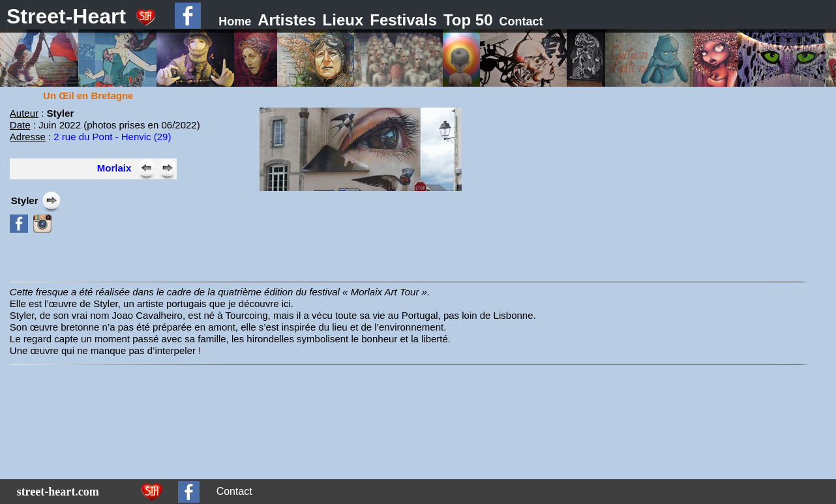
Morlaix (114, 168)
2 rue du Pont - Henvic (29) (112, 137)
